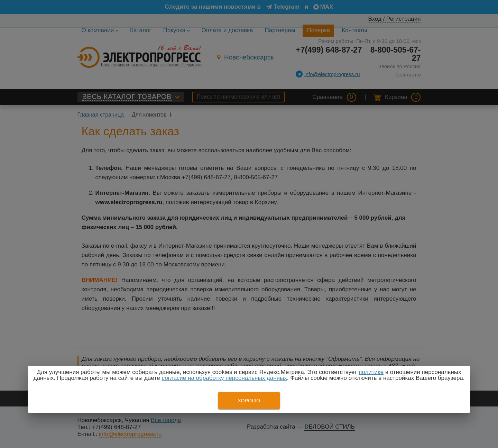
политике (371, 372)
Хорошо (249, 401)
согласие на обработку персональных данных (224, 378)
